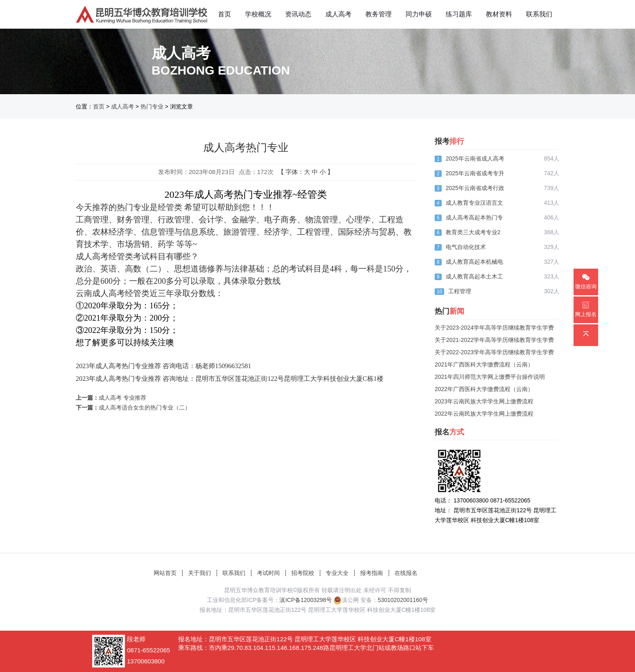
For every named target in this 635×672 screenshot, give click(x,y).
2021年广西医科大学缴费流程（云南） (484, 364)
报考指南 (372, 573)
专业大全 (337, 573)
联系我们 (539, 14)
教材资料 (499, 14)
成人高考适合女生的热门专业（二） (145, 407)
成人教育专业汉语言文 (474, 203)
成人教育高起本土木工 (474, 276)
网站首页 (165, 573)
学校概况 (258, 14)
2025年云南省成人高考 (475, 158)
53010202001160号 (403, 600)
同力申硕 (419, 14)
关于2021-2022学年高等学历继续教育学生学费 (494, 340)
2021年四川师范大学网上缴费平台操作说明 (490, 377)
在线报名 (406, 573)
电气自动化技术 (466, 247)
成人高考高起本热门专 (474, 217)
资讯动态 (298, 14)
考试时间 (268, 573)
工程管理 (460, 291)
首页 (225, 14)
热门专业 (152, 106)
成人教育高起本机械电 (474, 262)
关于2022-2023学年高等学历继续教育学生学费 (494, 352)
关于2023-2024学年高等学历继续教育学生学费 (494, 328)
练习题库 (459, 14)
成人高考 (338, 14)
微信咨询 (586, 282)
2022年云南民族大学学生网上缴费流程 (484, 414)
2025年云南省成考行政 (475, 188)
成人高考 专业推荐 (122, 398)
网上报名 (586, 309)
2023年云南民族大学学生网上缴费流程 (484, 401)
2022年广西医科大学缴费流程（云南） (484, 389)
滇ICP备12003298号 (306, 600)
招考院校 (303, 573)
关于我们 (200, 573)
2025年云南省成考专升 (475, 173)
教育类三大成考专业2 (473, 232)
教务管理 (379, 14)
